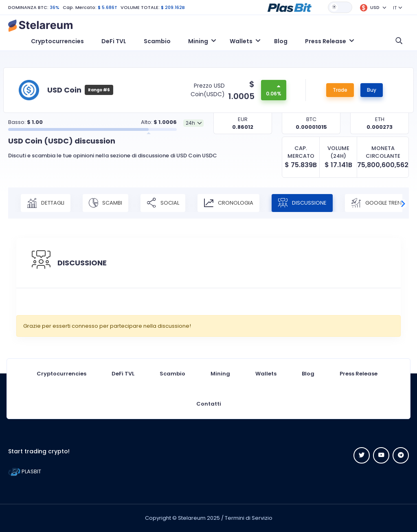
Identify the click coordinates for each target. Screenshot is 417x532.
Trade (340, 90)
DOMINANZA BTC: (28, 7)
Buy (372, 90)
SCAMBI (105, 203)
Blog (281, 41)
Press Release (359, 374)
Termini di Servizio (249, 518)
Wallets (266, 374)
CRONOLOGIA (228, 203)
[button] (290, 7)
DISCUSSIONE (302, 203)
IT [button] (395, 8)
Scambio (157, 41)
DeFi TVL (114, 41)
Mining (220, 374)
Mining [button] (198, 41)
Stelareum (192, 518)
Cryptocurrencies (57, 41)
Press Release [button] (326, 41)
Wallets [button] (241, 41)
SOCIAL (163, 203)
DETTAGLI (46, 203)
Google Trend (378, 203)
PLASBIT (25, 471)
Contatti (209, 404)
